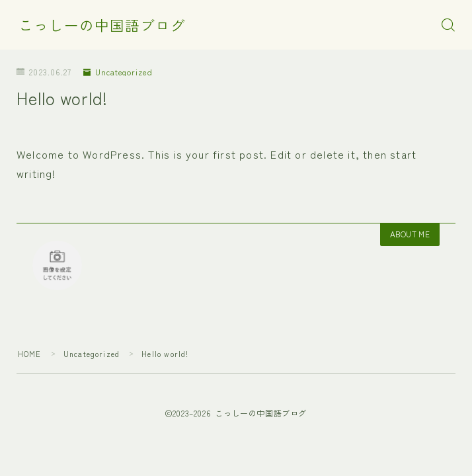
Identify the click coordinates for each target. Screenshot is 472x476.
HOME (30, 354)
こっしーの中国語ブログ (102, 25)
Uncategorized (118, 72)
